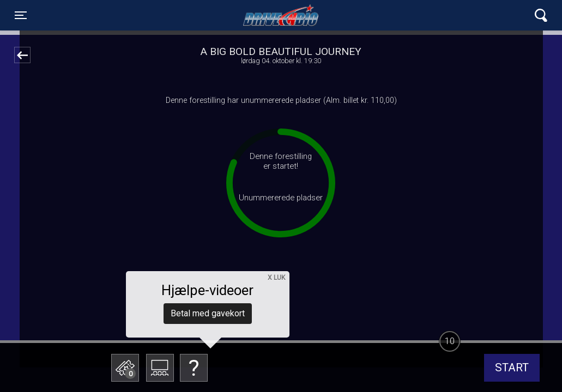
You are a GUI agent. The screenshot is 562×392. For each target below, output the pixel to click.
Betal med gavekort (208, 313)
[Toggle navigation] (21, 15)
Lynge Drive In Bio (281, 15)
